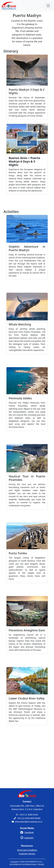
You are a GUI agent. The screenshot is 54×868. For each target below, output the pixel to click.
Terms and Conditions (27, 850)
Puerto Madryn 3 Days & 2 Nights (27, 91)
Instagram (29, 838)
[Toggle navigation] (48, 6)
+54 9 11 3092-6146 (28, 815)
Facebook (29, 832)
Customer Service (27, 854)
